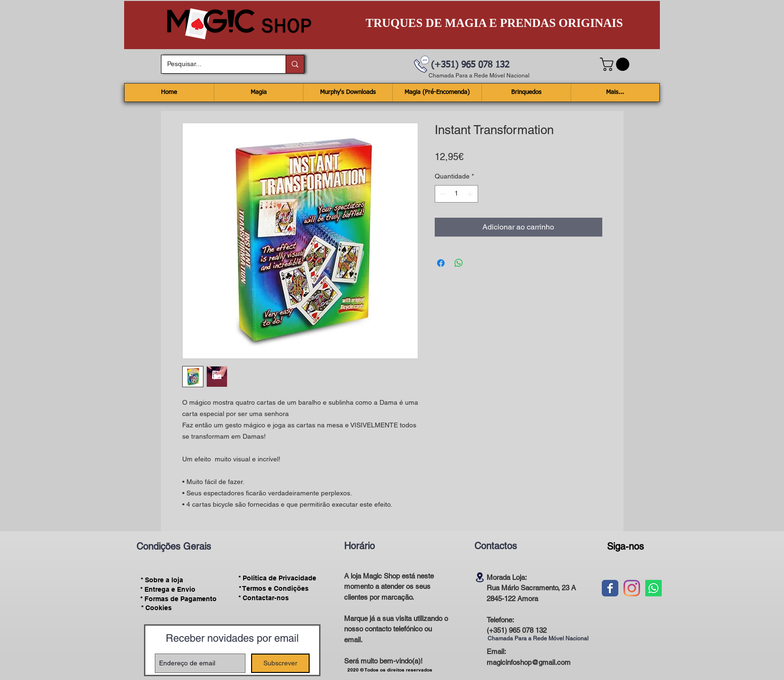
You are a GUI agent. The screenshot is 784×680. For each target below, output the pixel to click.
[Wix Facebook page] (610, 588)
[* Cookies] (156, 608)
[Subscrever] (280, 663)
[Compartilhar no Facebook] (441, 263)
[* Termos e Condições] (274, 588)
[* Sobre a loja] (162, 580)
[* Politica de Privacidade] (278, 578)
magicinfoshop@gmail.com (529, 662)
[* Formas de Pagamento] (179, 599)
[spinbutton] (456, 194)
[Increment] (471, 194)
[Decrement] (442, 194)
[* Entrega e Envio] (168, 589)
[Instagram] (632, 588)
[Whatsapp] (653, 588)
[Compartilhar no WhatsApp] (459, 263)
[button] (616, 64)
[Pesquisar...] (216, 64)
